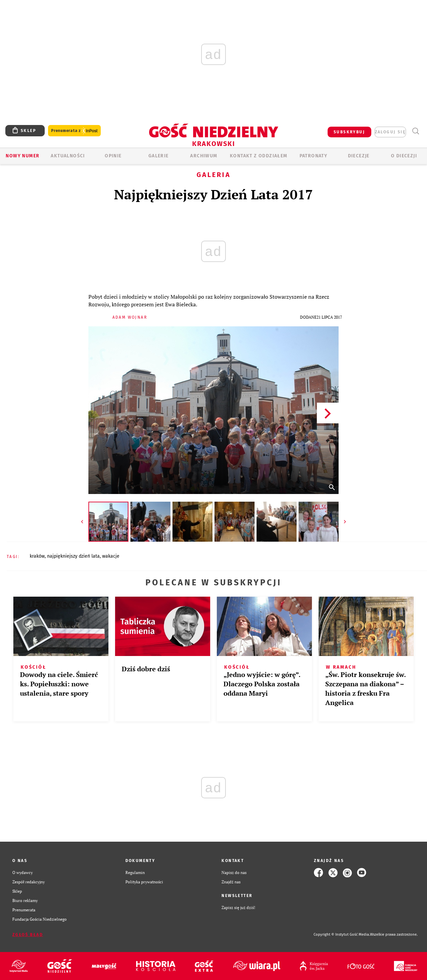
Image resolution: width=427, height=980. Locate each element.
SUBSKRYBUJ (349, 132)
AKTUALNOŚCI (68, 156)
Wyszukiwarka (415, 131)
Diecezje (359, 156)
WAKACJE (111, 556)
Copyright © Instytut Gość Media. (342, 934)
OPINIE (113, 156)
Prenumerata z (74, 131)
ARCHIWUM (204, 156)
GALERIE (159, 156)
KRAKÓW (37, 556)
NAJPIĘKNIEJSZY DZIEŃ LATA (73, 556)
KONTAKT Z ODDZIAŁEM (259, 156)
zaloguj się (390, 132)
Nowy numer (23, 156)
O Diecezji (404, 156)
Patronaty (314, 156)
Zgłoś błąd (28, 935)
